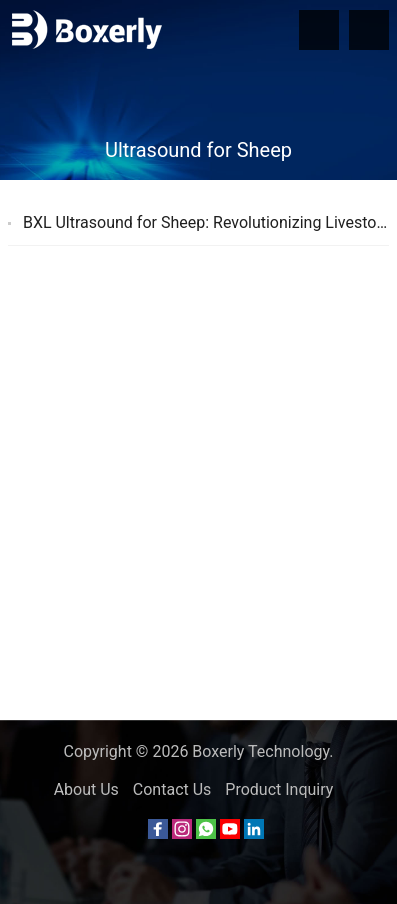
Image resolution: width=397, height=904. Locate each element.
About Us (86, 789)
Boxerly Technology (260, 751)
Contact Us (172, 789)
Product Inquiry (279, 789)
